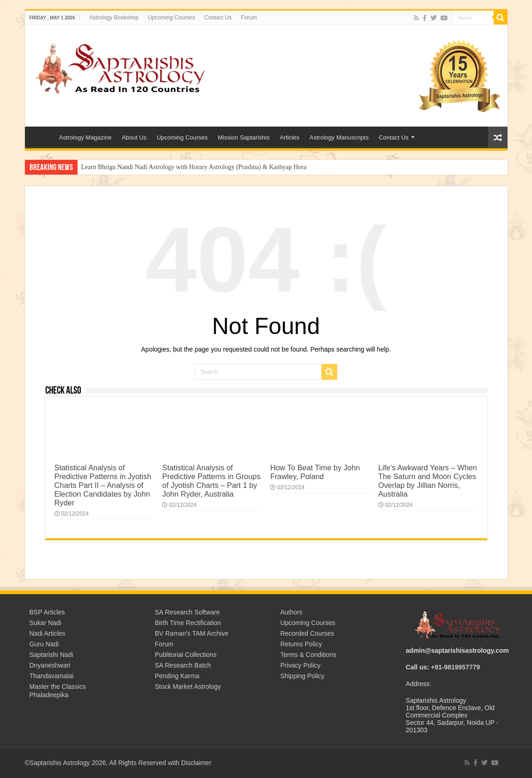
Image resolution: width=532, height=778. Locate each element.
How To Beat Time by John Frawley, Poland (315, 472)
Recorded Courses (307, 633)
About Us (134, 137)
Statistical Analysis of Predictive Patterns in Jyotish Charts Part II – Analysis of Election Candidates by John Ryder (103, 485)
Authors (291, 612)
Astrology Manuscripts (339, 137)
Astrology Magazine (85, 137)
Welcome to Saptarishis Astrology (42, 136)
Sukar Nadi (45, 623)
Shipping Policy (302, 676)
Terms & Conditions (308, 655)
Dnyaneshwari (50, 665)
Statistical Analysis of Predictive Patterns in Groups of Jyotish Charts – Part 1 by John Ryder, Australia (211, 481)
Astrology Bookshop (114, 18)
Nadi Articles (48, 633)
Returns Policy (301, 644)
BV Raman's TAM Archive (191, 633)
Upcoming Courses (171, 18)
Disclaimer (196, 763)
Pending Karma (177, 676)
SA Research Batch (183, 665)
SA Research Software (187, 612)
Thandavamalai (52, 676)
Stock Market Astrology (188, 687)
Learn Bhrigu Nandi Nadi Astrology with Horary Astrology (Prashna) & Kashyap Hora (194, 167)
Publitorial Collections (186, 655)
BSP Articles (47, 612)
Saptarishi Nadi (51, 655)
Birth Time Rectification (188, 623)
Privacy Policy (300, 665)
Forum (249, 18)
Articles (290, 137)
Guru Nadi (44, 644)
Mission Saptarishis (244, 137)
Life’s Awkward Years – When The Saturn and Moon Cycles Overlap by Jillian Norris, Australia (428, 481)
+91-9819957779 (455, 667)
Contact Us (218, 18)
